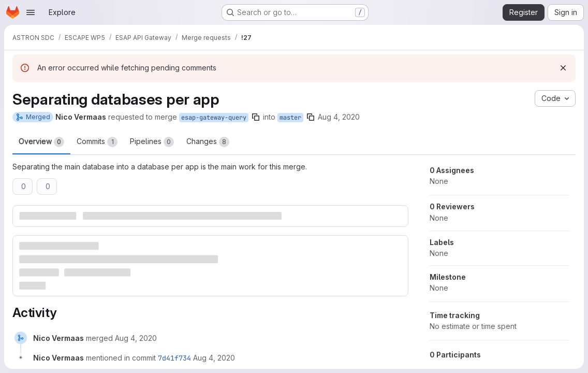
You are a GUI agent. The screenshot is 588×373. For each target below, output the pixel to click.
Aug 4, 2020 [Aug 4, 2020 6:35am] (339, 117)
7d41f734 (174, 358)
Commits (97, 142)
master (290, 118)
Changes (208, 142)
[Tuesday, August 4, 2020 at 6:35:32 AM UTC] (136, 338)
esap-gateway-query (214, 118)
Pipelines (152, 142)
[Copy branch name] (256, 117)
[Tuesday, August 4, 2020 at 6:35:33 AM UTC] (214, 358)
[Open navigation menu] (31, 12)
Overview (41, 142)
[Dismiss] (563, 68)
